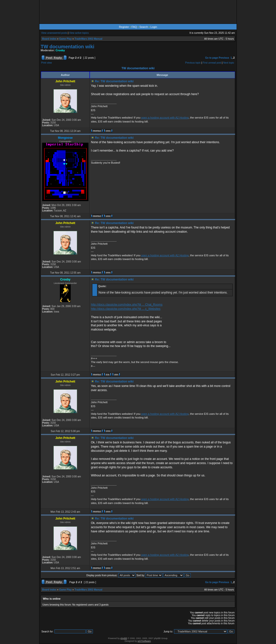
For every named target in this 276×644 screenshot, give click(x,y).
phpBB (124, 638)
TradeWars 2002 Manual (88, 39)
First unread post (212, 63)
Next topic (229, 63)
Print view (46, 63)
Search (144, 27)
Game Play (65, 39)
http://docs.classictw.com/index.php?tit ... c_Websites (126, 309)
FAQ (134, 27)
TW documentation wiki (68, 47)
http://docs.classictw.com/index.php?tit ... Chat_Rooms (127, 305)
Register (124, 27)
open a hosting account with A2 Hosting (165, 118)
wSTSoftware (144, 641)
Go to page (211, 58)
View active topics (79, 33)
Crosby (60, 50)
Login (154, 27)
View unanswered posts (54, 33)
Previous (224, 58)
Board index (49, 39)
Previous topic (193, 63)
